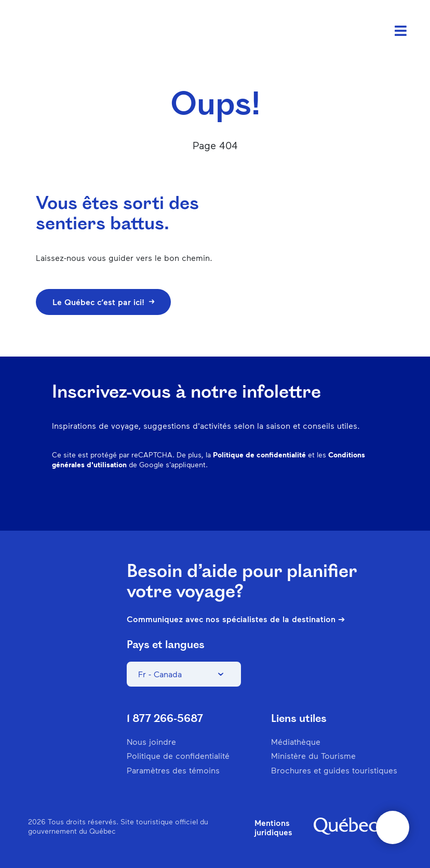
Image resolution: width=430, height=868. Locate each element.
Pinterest (290, 498)
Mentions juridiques (273, 827)
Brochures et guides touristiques (334, 770)
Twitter (344, 498)
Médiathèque (296, 741)
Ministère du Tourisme (313, 755)
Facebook (236, 498)
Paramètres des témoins (173, 770)
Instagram (263, 498)
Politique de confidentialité (259, 455)
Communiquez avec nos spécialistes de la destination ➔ (236, 619)
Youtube (371, 498)
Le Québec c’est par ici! (103, 302)
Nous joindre (151, 741)
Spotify (317, 498)
